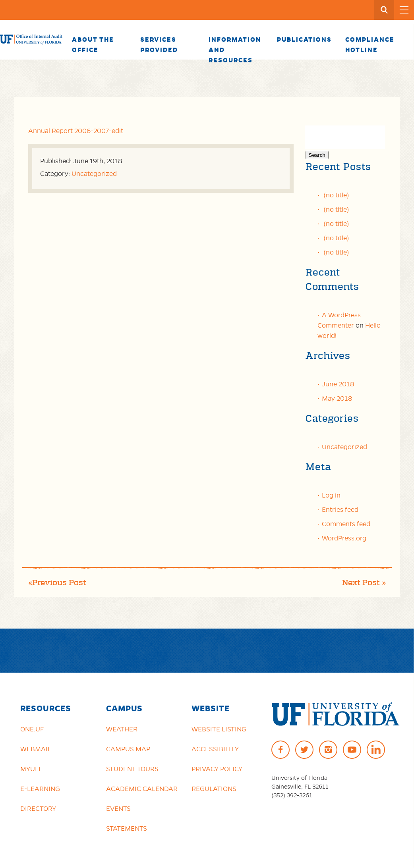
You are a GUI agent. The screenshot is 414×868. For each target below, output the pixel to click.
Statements (127, 828)
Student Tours (132, 769)
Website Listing (219, 729)
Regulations (214, 789)
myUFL (31, 769)
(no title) (336, 195)
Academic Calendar (142, 789)
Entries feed (340, 509)
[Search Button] (384, 10)
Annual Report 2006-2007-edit (76, 131)
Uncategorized (94, 174)
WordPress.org (344, 538)
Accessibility (215, 749)
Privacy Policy (217, 769)
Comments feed (346, 524)
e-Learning (40, 789)
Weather (122, 729)
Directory (38, 808)
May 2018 (337, 398)
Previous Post (59, 583)
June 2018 (338, 384)
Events (118, 808)
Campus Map (128, 749)
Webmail (36, 749)
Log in (331, 495)
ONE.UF (32, 729)
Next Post (361, 583)
